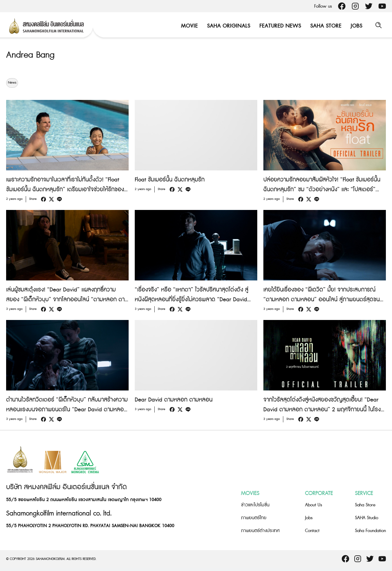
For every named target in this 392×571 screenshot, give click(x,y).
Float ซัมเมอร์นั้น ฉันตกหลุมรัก (170, 180)
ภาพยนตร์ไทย (254, 518)
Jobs (356, 26)
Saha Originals (228, 26)
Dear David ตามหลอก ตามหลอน (174, 400)
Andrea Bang (32, 55)
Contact (312, 531)
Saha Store (325, 26)
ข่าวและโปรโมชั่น (255, 505)
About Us (314, 505)
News (12, 83)
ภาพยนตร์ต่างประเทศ (260, 531)
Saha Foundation (370, 531)
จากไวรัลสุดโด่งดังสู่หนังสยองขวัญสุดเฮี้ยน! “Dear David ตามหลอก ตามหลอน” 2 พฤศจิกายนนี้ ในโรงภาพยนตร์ (322, 410)
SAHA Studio (367, 518)
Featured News (279, 26)
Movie (188, 26)
